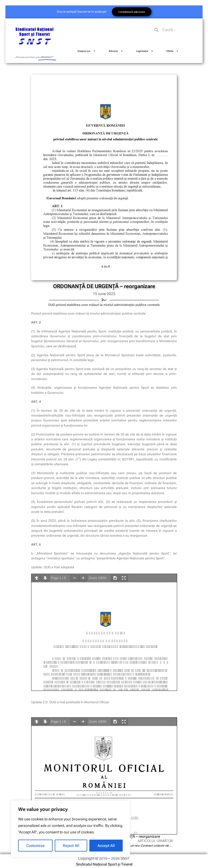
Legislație (145, 51)
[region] (70, 829)
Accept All (106, 846)
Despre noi (87, 51)
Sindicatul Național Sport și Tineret (104, 864)
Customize (35, 846)
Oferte (172, 51)
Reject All (71, 846)
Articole (116, 51)
